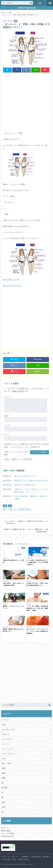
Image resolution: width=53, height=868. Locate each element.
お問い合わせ (40, 3)
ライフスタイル (8, 754)
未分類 (4, 788)
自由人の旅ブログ (10, 279)
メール (7, 425)
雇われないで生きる (11, 285)
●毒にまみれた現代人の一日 (24, 476)
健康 (6, 470)
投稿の (6, 831)
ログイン (5, 828)
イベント (5, 720)
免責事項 (25, 857)
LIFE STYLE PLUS (27, 8)
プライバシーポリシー (10, 857)
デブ (6, 509)
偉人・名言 (6, 763)
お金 (4, 724)
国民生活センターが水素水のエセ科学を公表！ (31, 480)
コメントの (7, 833)
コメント (8, 397)
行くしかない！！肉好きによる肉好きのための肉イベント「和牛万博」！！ (27, 522)
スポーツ (5, 734)
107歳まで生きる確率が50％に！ (26, 485)
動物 (4, 773)
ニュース (5, 744)
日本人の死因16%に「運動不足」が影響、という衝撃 (31, 497)
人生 (4, 758)
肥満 (23, 509)
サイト (7, 435)
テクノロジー (7, 739)
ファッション (7, 749)
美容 (12, 470)
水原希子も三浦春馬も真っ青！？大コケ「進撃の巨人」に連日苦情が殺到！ (25, 530)
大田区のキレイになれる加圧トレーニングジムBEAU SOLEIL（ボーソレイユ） (31, 490)
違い (29, 509)
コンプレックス (8, 729)
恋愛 (4, 778)
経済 (4, 802)
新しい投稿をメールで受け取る (19, 459)
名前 (6, 416)
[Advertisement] (26, 102)
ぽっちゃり (15, 509)
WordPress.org (7, 836)
